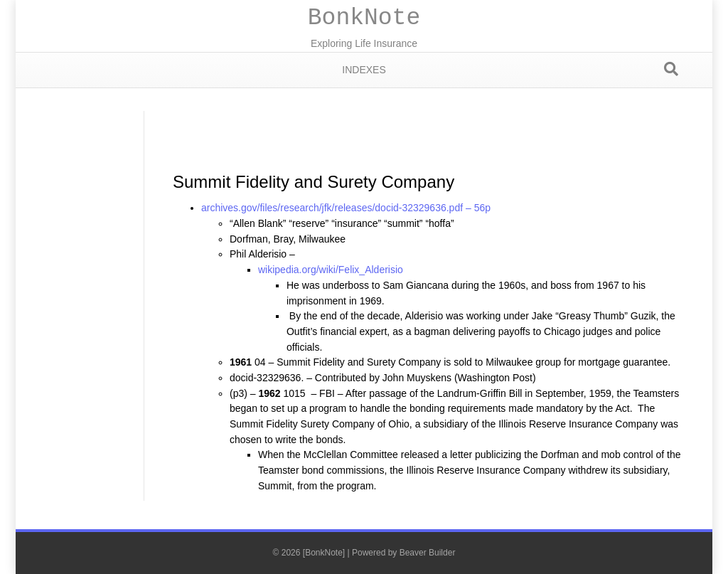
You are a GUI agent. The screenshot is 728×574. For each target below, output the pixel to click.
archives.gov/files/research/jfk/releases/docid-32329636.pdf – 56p (346, 208)
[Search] (671, 69)
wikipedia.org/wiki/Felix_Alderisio (331, 270)
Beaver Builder (428, 553)
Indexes (364, 70)
